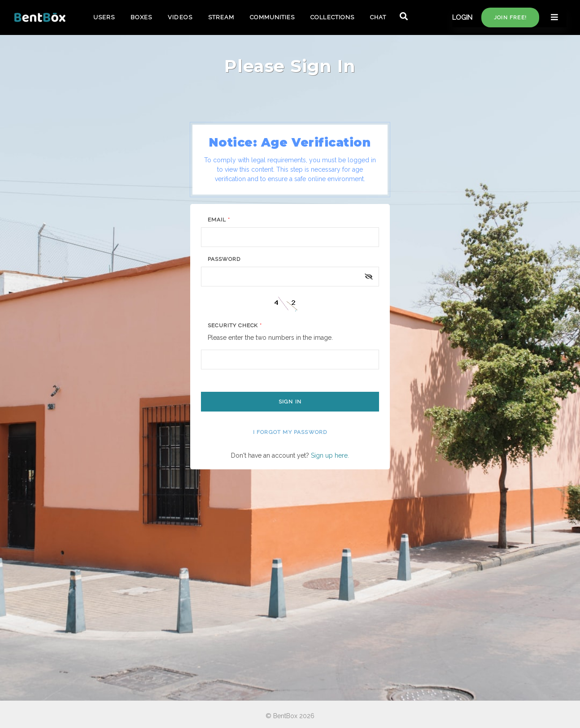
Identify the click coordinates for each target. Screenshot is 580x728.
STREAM (221, 17)
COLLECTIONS (332, 17)
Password (224, 259)
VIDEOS (180, 17)
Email (219, 220)
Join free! (510, 17)
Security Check (235, 325)
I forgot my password (290, 432)
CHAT (378, 17)
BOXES (141, 17)
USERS (104, 17)
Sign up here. (330, 455)
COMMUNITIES (272, 17)
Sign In (290, 402)
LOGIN (462, 17)
